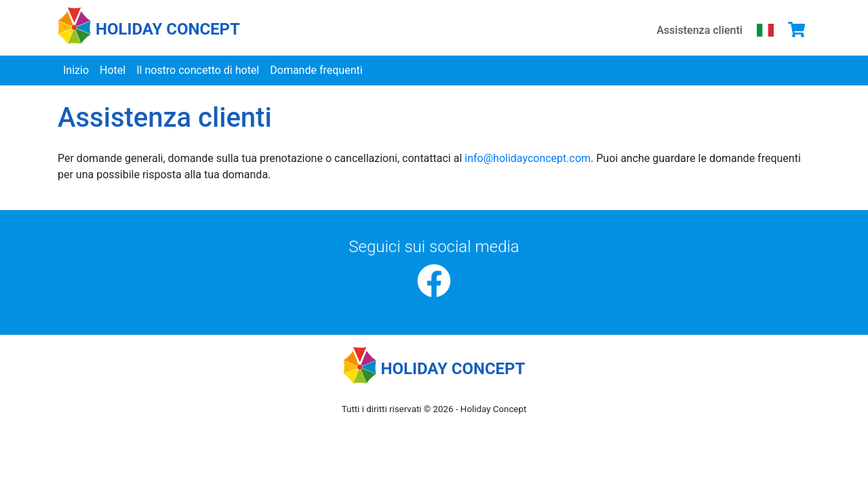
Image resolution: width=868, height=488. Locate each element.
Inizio (76, 70)
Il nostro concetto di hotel (198, 70)
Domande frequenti (316, 70)
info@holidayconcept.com (528, 158)
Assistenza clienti (699, 30)
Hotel (113, 70)
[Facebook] (434, 282)
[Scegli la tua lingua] (765, 30)
